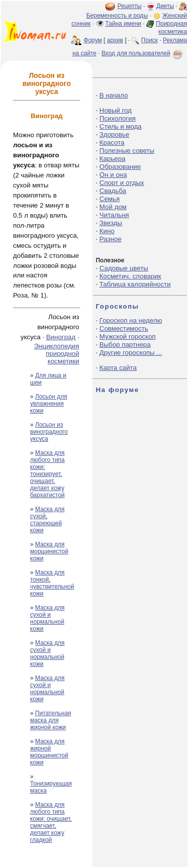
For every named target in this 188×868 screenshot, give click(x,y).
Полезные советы (127, 151)
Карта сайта (118, 368)
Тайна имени (123, 24)
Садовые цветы (124, 268)
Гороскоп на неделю (131, 320)
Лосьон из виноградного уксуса (49, 432)
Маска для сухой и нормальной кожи (47, 618)
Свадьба (113, 191)
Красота (112, 142)
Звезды (111, 223)
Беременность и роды (117, 16)
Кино (107, 231)
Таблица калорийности (135, 284)
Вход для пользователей (143, 53)
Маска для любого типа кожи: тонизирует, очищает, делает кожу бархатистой (47, 474)
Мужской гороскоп (127, 336)
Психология (117, 118)
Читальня (114, 215)
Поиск (150, 40)
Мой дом (113, 207)
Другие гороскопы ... (131, 353)
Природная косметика (171, 28)
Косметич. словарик (130, 276)
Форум (93, 40)
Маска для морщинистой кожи (49, 551)
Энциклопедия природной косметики (57, 354)
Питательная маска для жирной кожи (51, 720)
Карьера (112, 159)
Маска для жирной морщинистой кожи (49, 752)
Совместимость (124, 328)
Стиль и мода (120, 126)
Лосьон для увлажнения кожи (49, 404)
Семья (109, 199)
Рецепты (129, 6)
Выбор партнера (125, 345)
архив (115, 40)
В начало (114, 95)
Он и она (113, 175)
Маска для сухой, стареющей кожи (47, 520)
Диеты (165, 6)
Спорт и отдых (122, 183)
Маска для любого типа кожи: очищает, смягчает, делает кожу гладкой (51, 822)
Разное (110, 239)
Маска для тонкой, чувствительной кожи (52, 583)
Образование (120, 167)
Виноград (61, 337)
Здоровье (114, 134)
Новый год (115, 110)
